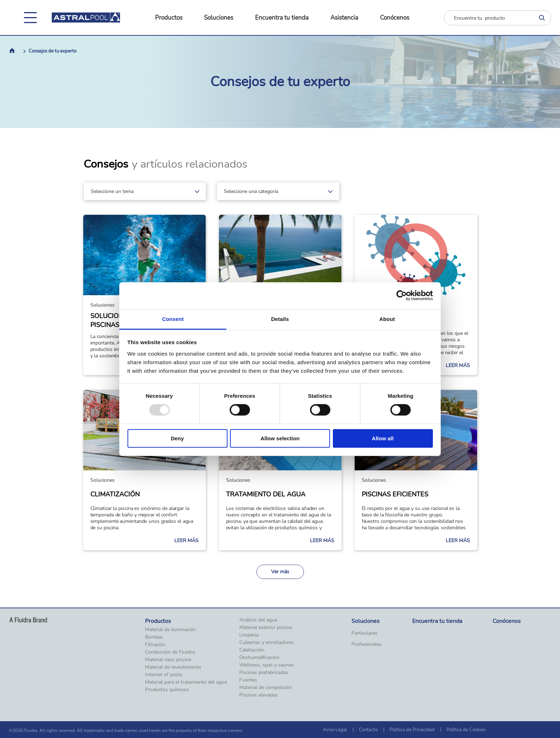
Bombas (154, 637)
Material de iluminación (171, 630)
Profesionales (367, 644)
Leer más (458, 366)
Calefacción (252, 650)
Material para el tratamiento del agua (186, 682)
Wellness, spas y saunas (267, 665)
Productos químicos (167, 690)
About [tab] (387, 319)
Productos (169, 18)
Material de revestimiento (173, 667)
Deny (177, 438)
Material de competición (266, 688)
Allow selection (280, 438)
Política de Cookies (466, 730)
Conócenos (395, 18)
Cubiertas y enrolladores (266, 643)
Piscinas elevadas (259, 695)
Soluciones (219, 18)
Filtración (155, 645)
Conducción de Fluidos (170, 652)
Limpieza (249, 635)
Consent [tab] (173, 319)
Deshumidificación (259, 658)
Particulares (364, 633)
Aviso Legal (335, 730)
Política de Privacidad (412, 730)
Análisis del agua (258, 620)
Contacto (368, 730)
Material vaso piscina (168, 660)
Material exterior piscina (266, 628)
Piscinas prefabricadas (264, 673)
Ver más (280, 572)
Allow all (383, 438)
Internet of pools (164, 675)
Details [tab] (280, 319)
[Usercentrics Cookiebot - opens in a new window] (402, 296)
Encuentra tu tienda (282, 18)
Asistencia (344, 18)
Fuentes (248, 680)
